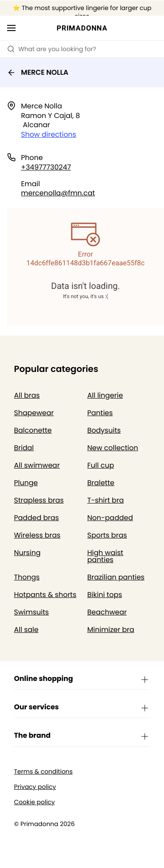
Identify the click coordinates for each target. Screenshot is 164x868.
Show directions (49, 134)
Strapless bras (39, 500)
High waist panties (105, 556)
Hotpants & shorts (45, 595)
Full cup (101, 465)
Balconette (33, 430)
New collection (113, 448)
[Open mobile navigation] (11, 28)
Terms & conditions (43, 772)
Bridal (24, 448)
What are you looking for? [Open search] (52, 49)
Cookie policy (35, 802)
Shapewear (34, 413)
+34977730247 (46, 167)
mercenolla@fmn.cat (58, 193)
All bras (27, 395)
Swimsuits (31, 612)
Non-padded (110, 518)
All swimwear (37, 465)
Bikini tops (105, 595)
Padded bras (37, 518)
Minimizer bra (111, 630)
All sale (26, 630)
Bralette (101, 483)
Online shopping (82, 679)
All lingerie (105, 395)
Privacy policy (35, 787)
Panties (100, 413)
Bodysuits (104, 430)
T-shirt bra (106, 500)
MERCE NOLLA (38, 72)
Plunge (26, 483)
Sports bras (107, 535)
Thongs (27, 577)
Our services (82, 708)
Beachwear (107, 612)
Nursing (27, 553)
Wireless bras (37, 535)
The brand (82, 736)
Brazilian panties (116, 577)
